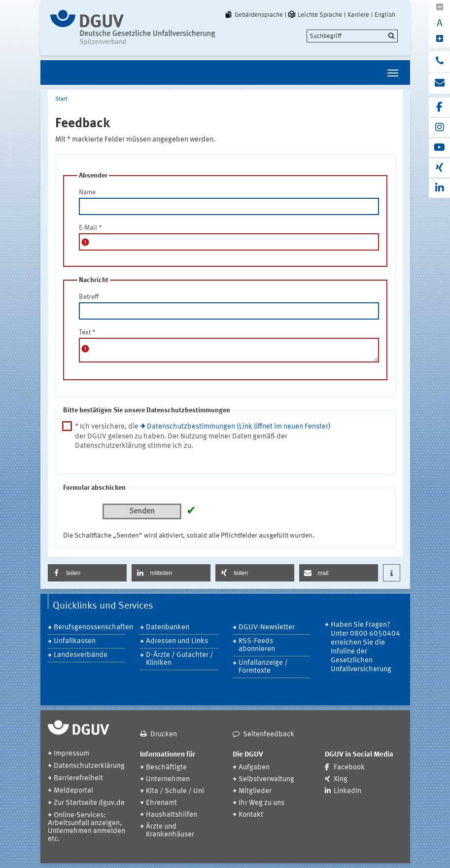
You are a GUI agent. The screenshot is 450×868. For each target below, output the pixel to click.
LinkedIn (347, 791)
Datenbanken (168, 628)
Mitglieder (255, 791)
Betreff (89, 297)
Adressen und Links (177, 641)
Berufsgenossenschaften (90, 628)
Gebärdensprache (253, 15)
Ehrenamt (161, 803)
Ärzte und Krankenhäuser (170, 831)
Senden (142, 511)
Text (87, 332)
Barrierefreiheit (78, 778)
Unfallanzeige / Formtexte (263, 667)
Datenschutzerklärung (89, 766)
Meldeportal (73, 791)
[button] (87, 573)
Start (61, 99)
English (385, 15)
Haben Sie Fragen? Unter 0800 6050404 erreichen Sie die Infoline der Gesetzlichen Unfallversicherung (365, 647)
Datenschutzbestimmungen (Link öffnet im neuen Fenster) (239, 427)
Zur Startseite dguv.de (89, 803)
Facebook (349, 768)
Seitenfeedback (269, 735)
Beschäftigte (166, 768)
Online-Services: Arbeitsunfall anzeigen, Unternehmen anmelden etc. (87, 827)
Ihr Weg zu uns (261, 803)
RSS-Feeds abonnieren (257, 645)
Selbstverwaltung (266, 779)
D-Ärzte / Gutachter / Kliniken (180, 659)
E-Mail (90, 228)
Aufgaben (254, 768)
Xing (341, 779)
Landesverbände (81, 655)
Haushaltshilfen (172, 815)
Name (87, 192)
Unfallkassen (75, 641)
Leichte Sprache (314, 15)
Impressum (71, 754)
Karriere (358, 15)
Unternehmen (168, 779)
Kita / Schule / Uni (175, 791)
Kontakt (251, 815)
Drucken (164, 735)
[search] (352, 36)
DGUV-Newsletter (267, 628)
